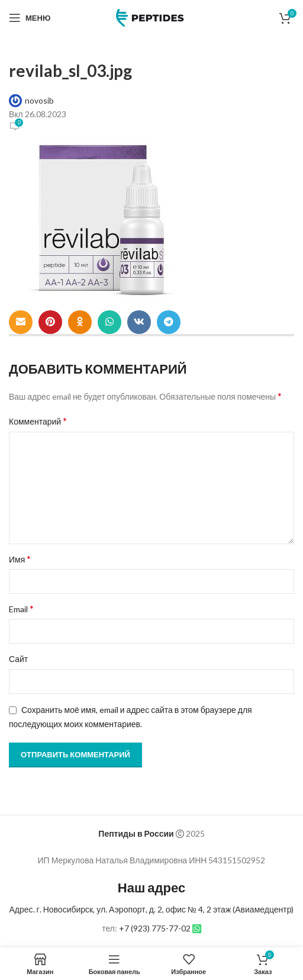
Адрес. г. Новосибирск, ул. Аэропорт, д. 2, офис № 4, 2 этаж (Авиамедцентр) (152, 909)
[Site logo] (151, 17)
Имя (20, 559)
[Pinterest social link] (50, 322)
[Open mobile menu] (30, 18)
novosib (39, 100)
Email (21, 608)
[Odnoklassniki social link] (80, 322)
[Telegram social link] (169, 322)
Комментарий (38, 421)
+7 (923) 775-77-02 (155, 928)
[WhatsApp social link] (109, 322)
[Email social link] (21, 322)
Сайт (18, 659)
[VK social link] (139, 322)
